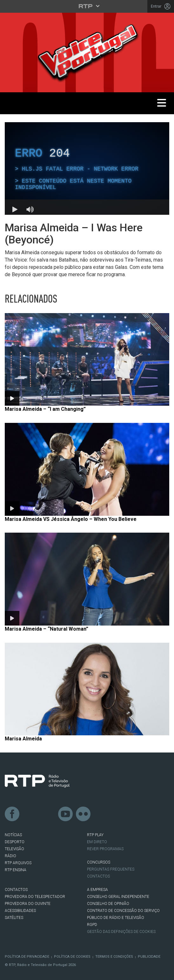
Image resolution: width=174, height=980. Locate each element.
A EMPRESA (97, 890)
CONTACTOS (16, 890)
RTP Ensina (16, 870)
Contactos (98, 876)
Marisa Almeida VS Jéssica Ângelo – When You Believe (71, 519)
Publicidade (149, 957)
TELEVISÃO (14, 849)
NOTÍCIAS (13, 835)
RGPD (92, 925)
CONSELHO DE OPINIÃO (108, 904)
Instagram (48, 814)
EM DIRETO (97, 842)
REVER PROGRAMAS (105, 849)
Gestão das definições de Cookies (121, 932)
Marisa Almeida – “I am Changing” (45, 409)
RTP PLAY (95, 835)
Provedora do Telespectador (35, 897)
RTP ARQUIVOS (18, 863)
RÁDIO (10, 856)
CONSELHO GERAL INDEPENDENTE (118, 897)
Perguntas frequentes (111, 869)
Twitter (30, 814)
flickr (84, 814)
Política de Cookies (72, 957)
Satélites (14, 918)
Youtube (66, 814)
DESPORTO (15, 842)
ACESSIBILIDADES (20, 911)
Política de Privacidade (27, 957)
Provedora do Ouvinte (28, 904)
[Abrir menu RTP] (87, 6)
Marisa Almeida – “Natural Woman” (47, 629)
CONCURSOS (99, 862)
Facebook (12, 814)
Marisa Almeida (23, 739)
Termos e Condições (114, 957)
